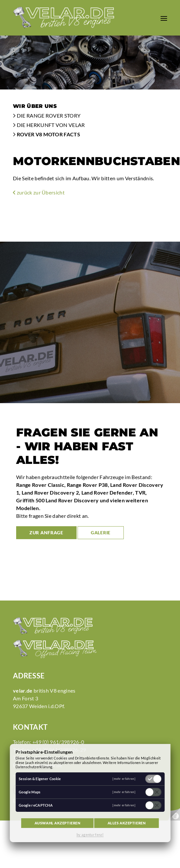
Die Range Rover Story (47, 115)
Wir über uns (35, 106)
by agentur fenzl (90, 835)
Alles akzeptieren (127, 823)
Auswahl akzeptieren (58, 823)
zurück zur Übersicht (39, 192)
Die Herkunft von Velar (49, 125)
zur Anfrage (46, 533)
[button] (164, 18)
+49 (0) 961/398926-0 (58, 742)
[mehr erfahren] (124, 779)
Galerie (101, 533)
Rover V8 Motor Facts (47, 134)
